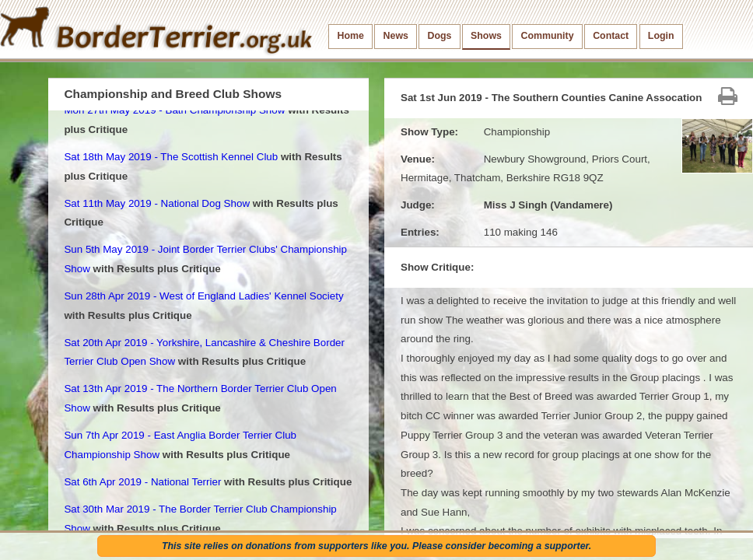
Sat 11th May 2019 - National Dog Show (157, 203)
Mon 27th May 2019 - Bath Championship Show (174, 110)
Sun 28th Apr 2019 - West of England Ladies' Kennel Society (203, 296)
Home (351, 36)
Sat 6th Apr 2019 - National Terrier (142, 482)
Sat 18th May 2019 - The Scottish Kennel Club (171, 157)
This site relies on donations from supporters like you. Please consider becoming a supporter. (376, 546)
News (396, 36)
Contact (611, 36)
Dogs (440, 36)
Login (661, 36)
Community (548, 36)
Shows (486, 36)
